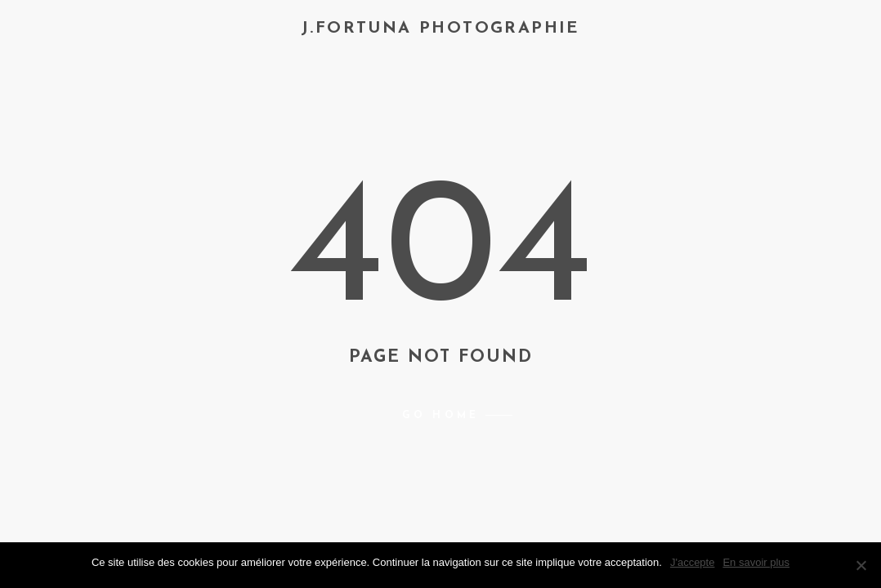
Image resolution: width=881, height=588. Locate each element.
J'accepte (693, 562)
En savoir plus (756, 562)
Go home (440, 416)
